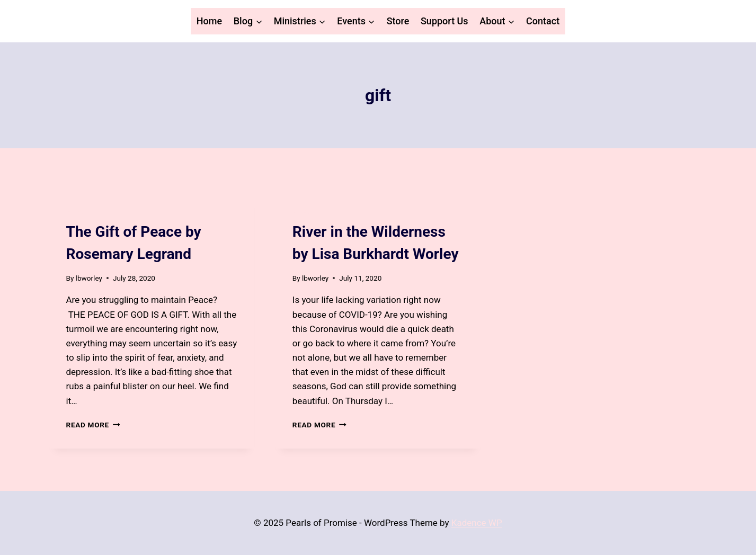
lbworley (89, 278)
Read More (93, 425)
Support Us (444, 21)
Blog (75, 212)
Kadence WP (477, 523)
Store (398, 21)
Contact (543, 21)
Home (209, 21)
